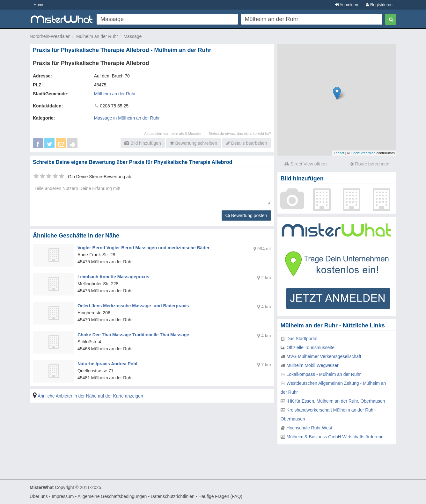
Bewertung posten (246, 215)
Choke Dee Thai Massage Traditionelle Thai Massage (133, 335)
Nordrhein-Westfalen (50, 36)
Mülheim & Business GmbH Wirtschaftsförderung (335, 437)
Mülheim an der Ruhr (97, 36)
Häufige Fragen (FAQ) (220, 496)
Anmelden (347, 5)
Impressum (63, 496)
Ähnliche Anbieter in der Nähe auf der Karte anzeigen (90, 396)
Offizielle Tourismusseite (311, 347)
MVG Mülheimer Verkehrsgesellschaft (324, 356)
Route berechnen (370, 164)
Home (39, 5)
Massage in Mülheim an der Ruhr (127, 118)
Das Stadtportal (302, 339)
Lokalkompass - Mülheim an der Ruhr (324, 374)
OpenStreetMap (363, 153)
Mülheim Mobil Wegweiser (313, 365)
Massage (132, 36)
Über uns (39, 496)
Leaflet (339, 153)
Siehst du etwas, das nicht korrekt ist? (240, 133)
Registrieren (379, 5)
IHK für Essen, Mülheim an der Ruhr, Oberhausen (336, 401)
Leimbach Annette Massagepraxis (113, 277)
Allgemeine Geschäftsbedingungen (112, 496)
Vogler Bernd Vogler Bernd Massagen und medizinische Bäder (143, 248)
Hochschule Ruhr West (309, 428)
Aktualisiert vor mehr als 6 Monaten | (176, 133)
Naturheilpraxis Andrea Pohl (107, 364)
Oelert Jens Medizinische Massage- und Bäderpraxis (133, 306)
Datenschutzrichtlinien (173, 496)
